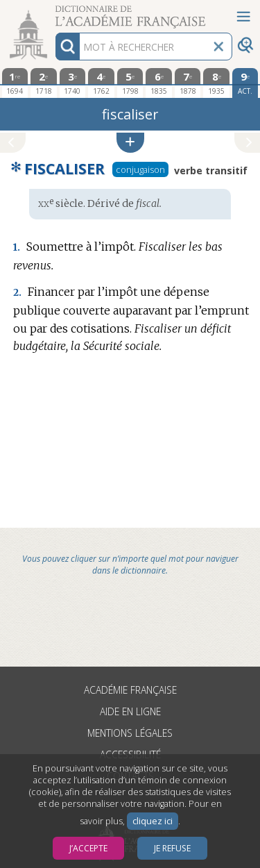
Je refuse (172, 848)
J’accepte (88, 848)
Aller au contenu (54, 12)
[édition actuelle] (245, 83)
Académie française (130, 690)
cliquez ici (153, 821)
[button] (130, 143)
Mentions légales (130, 733)
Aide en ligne (130, 711)
